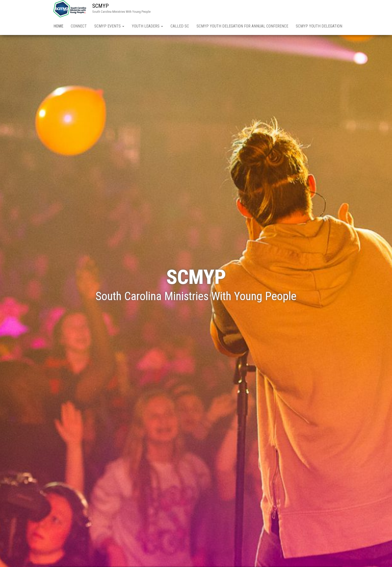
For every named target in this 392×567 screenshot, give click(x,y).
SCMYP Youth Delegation (319, 26)
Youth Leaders (147, 26)
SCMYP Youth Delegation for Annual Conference (242, 26)
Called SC (180, 26)
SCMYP (100, 6)
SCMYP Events (109, 26)
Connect (79, 26)
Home (58, 26)
